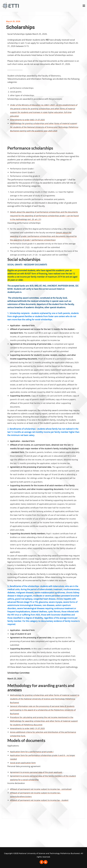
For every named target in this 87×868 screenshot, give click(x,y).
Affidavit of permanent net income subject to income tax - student (39, 800)
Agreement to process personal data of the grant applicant (36, 772)
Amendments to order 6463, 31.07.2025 (27, 120)
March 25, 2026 (13, 21)
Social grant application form (23, 763)
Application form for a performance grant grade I (32, 752)
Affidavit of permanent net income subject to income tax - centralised (41, 789)
